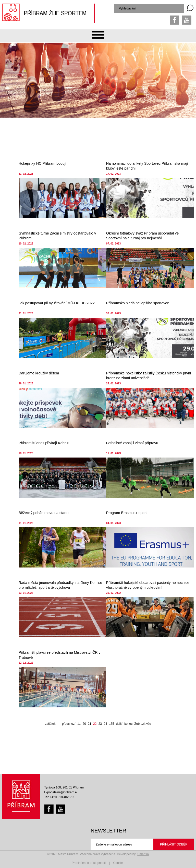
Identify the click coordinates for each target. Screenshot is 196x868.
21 (89, 724)
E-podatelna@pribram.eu (61, 792)
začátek (50, 724)
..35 (112, 724)
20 (84, 724)
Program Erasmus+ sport (126, 513)
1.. (79, 724)
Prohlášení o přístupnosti (89, 863)
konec (128, 724)
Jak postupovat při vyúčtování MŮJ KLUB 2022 (57, 303)
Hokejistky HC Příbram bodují (42, 163)
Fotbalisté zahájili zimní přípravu (132, 443)
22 (95, 724)
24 (105, 724)
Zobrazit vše (143, 724)
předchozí (69, 724)
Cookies (119, 863)
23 (100, 724)
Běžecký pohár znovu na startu (44, 513)
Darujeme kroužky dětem (39, 373)
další (119, 724)
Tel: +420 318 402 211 (59, 797)
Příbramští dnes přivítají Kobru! (44, 443)
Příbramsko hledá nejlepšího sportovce (138, 303)
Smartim (143, 854)
